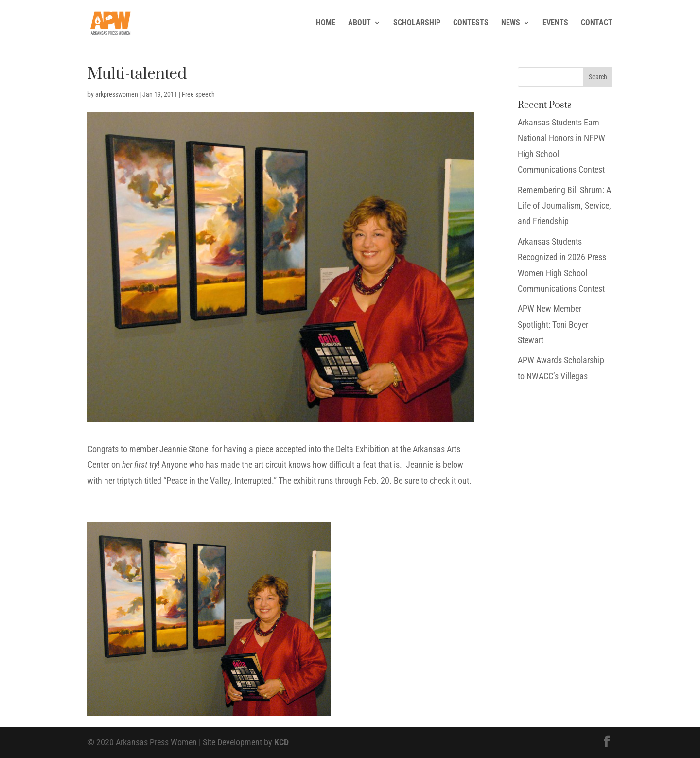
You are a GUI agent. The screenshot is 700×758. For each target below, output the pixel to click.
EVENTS (555, 23)
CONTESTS (471, 23)
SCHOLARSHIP (417, 23)
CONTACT (597, 23)
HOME (326, 23)
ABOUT (359, 23)
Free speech (198, 94)
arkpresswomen (117, 94)
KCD (281, 742)
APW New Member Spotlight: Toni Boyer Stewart (553, 324)
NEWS (511, 23)
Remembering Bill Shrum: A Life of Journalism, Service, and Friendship (564, 206)
